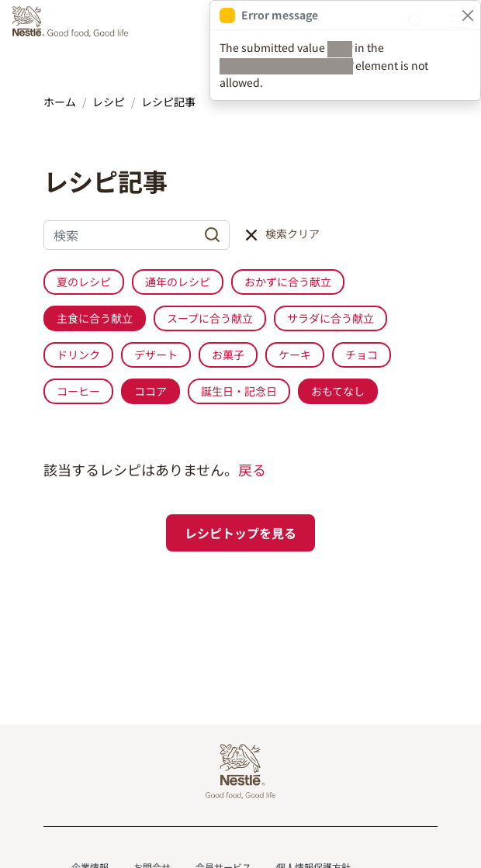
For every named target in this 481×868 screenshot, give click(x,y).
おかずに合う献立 (288, 282)
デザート (156, 354)
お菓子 (228, 354)
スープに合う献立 (210, 318)
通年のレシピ (178, 282)
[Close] (467, 15)
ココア (151, 391)
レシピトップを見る (240, 533)
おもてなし (338, 391)
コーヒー (78, 391)
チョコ (362, 354)
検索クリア (292, 233)
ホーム (60, 102)
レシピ (109, 102)
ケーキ (295, 354)
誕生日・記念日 (239, 391)
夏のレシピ (84, 282)
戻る (252, 469)
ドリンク (78, 354)
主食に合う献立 (95, 318)
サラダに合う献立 (330, 318)
